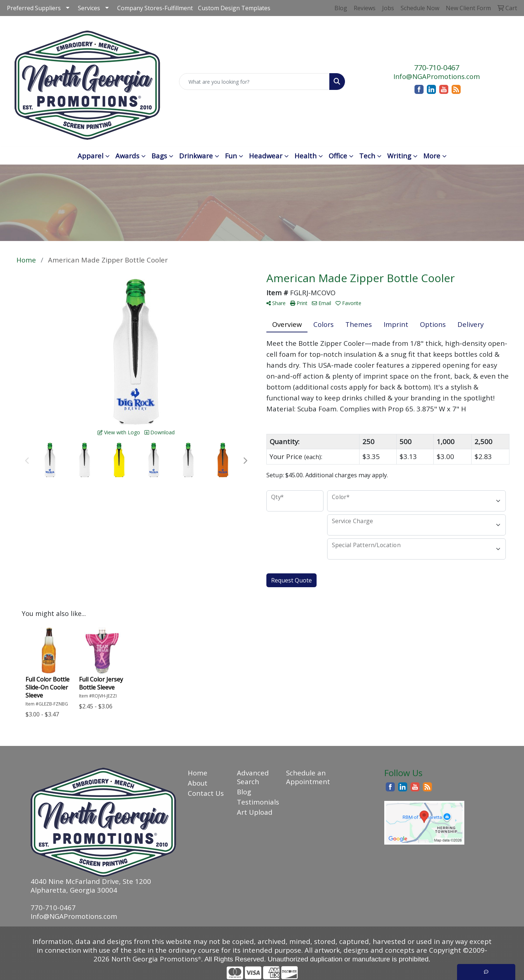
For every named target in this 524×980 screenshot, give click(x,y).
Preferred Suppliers (34, 8)
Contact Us (206, 793)
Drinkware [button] (196, 156)
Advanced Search (253, 777)
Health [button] (305, 156)
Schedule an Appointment (306, 777)
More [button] (432, 156)
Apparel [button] (90, 156)
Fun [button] (231, 156)
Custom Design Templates (234, 8)
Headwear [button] (266, 156)
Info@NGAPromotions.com (437, 76)
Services (89, 8)
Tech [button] (367, 156)
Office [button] (338, 156)
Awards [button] (127, 156)
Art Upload (255, 812)
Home (198, 773)
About (198, 783)
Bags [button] (159, 156)
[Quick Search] (254, 82)
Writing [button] (399, 156)
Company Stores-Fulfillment (155, 8)
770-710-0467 (437, 68)
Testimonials (257, 802)
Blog (244, 792)
